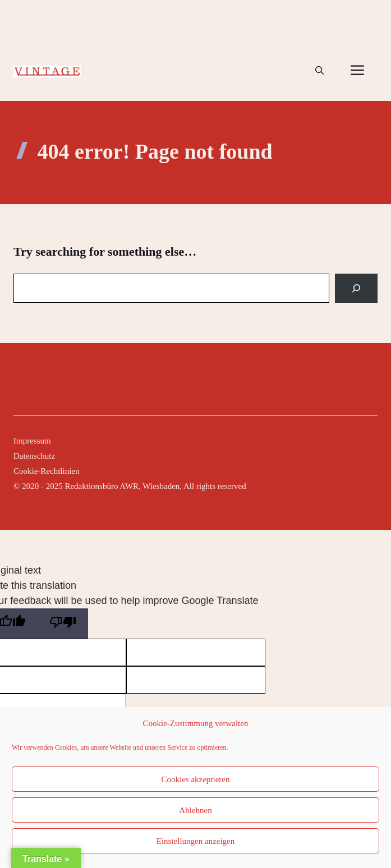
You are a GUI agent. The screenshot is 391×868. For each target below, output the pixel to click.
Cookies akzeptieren (195, 779)
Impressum (32, 441)
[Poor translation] (63, 624)
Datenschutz (34, 456)
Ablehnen (195, 810)
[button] (319, 71)
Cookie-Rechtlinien (46, 471)
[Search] (356, 288)
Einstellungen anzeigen (196, 841)
